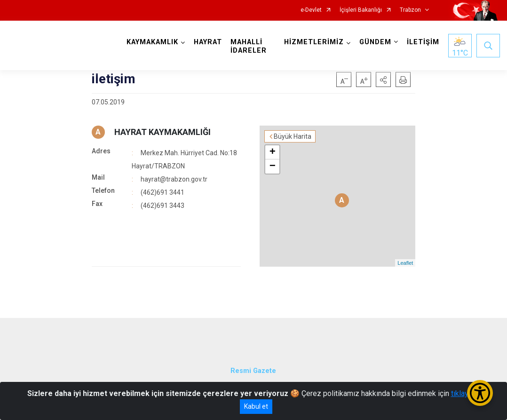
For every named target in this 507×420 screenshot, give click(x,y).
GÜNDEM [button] (375, 42)
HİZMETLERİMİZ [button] (314, 42)
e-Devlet (311, 10)
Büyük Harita (293, 136)
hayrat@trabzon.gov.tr (174, 179)
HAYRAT (208, 42)
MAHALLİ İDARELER (249, 46)
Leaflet (405, 263)
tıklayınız (466, 393)
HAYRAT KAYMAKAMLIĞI (162, 132)
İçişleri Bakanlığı (361, 10)
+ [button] (273, 152)
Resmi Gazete (253, 371)
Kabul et (256, 406)
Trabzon (410, 10)
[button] (383, 79)
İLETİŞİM (423, 42)
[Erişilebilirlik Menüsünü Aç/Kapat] (480, 393)
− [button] (273, 166)
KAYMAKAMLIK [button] (152, 42)
